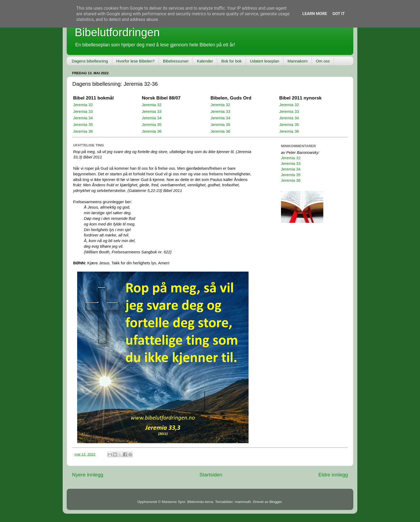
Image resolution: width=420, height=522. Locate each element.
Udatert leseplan (265, 61)
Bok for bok (231, 61)
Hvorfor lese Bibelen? (135, 61)
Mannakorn (297, 61)
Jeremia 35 (83, 125)
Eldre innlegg (333, 475)
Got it (339, 14)
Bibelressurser (176, 61)
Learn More (315, 14)
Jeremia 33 (83, 112)
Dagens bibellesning (90, 61)
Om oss (323, 61)
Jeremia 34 (83, 118)
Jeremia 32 (83, 105)
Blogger (276, 502)
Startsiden (211, 475)
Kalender (205, 61)
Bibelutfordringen (117, 32)
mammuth (243, 502)
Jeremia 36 (83, 131)
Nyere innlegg (88, 475)
